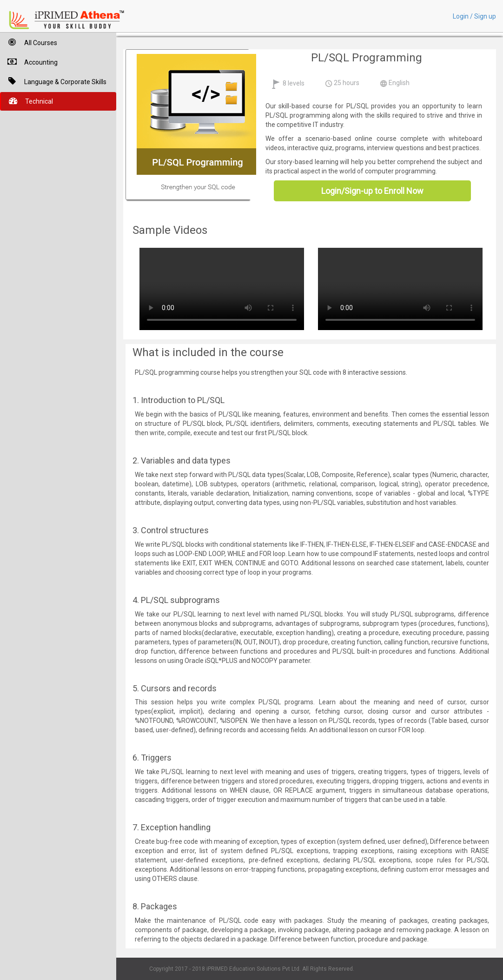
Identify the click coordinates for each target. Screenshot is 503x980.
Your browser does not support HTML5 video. (222, 288)
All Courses (29, 42)
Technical (27, 101)
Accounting (29, 62)
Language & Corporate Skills (53, 81)
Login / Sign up (474, 16)
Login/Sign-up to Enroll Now (372, 191)
